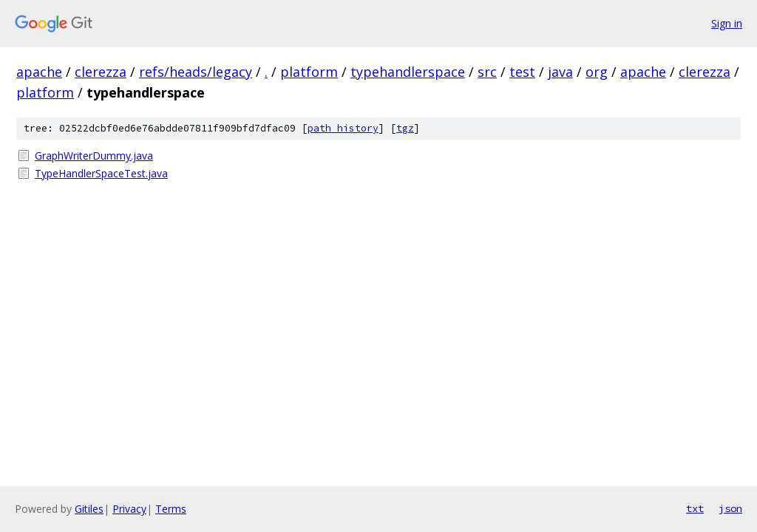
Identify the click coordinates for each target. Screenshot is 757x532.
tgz (405, 128)
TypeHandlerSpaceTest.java (101, 173)
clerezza (101, 72)
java (560, 72)
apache (39, 72)
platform (309, 72)
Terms (171, 509)
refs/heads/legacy (196, 72)
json (730, 508)
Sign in (727, 23)
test (522, 72)
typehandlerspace (408, 72)
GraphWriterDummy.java (94, 156)
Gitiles (89, 509)
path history (343, 128)
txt (695, 508)
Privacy (129, 509)
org (597, 72)
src (487, 72)
